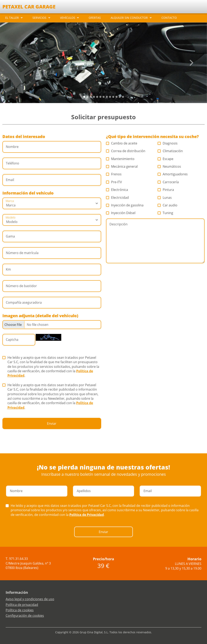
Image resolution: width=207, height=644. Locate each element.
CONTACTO (169, 18)
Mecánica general (122, 166)
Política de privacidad (22, 605)
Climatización (170, 151)
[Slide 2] (91, 97)
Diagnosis (168, 143)
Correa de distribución (126, 151)
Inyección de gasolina (125, 205)
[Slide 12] (123, 97)
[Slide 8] (110, 97)
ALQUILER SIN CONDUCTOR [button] (129, 18)
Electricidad (118, 198)
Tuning (165, 213)
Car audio (168, 205)
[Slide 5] (100, 97)
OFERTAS (95, 18)
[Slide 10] (117, 97)
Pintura (166, 190)
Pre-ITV (114, 182)
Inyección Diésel (121, 213)
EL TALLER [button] (12, 18)
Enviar (52, 423)
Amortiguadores (173, 174)
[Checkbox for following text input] (52, 325)
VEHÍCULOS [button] (68, 18)
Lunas (165, 198)
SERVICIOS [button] (39, 18)
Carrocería (168, 182)
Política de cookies (20, 610)
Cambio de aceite (122, 143)
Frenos (114, 174)
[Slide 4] (97, 97)
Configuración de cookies (25, 616)
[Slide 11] (120, 97)
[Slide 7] (107, 97)
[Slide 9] (113, 97)
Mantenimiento (120, 159)
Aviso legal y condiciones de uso (30, 599)
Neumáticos (169, 166)
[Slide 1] (87, 97)
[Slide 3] (94, 97)
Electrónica (117, 190)
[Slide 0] (84, 97)
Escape (166, 159)
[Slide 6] (104, 97)
